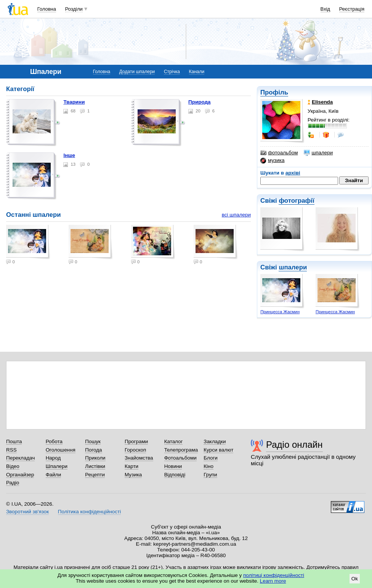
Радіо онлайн (294, 445)
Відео (13, 466)
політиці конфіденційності (274, 575)
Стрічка (172, 72)
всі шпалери (236, 215)
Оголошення (61, 450)
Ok (355, 579)
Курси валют (218, 450)
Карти (131, 466)
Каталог (174, 441)
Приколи (95, 458)
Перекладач (20, 458)
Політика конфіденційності (89, 512)
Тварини (74, 102)
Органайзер (20, 475)
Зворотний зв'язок (27, 512)
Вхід (325, 9)
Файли (54, 475)
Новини (173, 466)
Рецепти (95, 475)
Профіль (274, 92)
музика (272, 160)
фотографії (296, 201)
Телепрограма (181, 450)
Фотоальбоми (180, 458)
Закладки (215, 441)
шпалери (318, 153)
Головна (47, 9)
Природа (199, 102)
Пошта (14, 441)
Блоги (211, 458)
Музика (133, 475)
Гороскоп (135, 450)
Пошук (93, 441)
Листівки (95, 466)
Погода (93, 450)
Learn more (273, 581)
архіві (293, 173)
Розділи (74, 9)
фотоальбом (279, 153)
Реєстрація (352, 9)
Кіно (208, 466)
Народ (53, 458)
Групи (210, 475)
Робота (54, 441)
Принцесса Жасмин (280, 312)
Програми (136, 441)
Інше (69, 155)
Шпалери (57, 466)
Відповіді (175, 475)
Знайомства (139, 458)
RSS (11, 450)
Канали (197, 72)
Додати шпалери (137, 72)
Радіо (13, 483)
